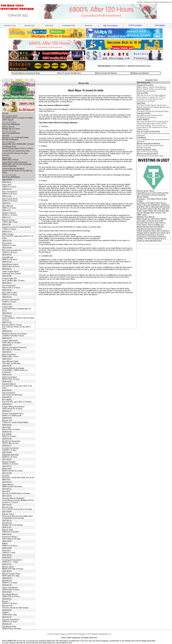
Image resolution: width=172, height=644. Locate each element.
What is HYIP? (67, 634)
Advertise (88, 25)
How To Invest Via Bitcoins (69, 73)
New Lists (49, 25)
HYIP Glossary (80, 634)
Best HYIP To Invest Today (148, 151)
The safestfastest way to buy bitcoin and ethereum (153, 139)
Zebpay (44, 146)
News (57, 634)
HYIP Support (92, 634)
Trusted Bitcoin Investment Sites (26, 73)
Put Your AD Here (9, 122)
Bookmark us (166, 2)
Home (140, 2)
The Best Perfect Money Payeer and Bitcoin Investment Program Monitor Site (153, 105)
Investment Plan (69, 25)
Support (156, 2)
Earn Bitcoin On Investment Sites (150, 155)
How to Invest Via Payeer (106, 73)
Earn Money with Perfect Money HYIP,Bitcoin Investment (150, 115)
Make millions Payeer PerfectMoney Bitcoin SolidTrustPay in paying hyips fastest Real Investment (152, 88)
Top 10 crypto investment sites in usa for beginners (153, 133)
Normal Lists (29, 25)
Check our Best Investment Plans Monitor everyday (150, 146)
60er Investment (9, 142)
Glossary (148, 2)
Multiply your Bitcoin (140, 73)
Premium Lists (10, 25)
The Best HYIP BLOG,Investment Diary (153, 110)
